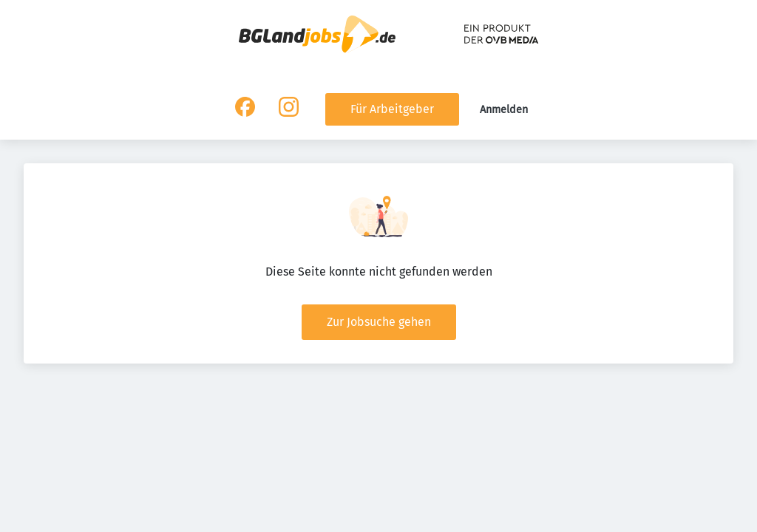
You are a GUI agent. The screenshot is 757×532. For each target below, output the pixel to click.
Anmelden (504, 110)
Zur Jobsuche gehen (379, 322)
